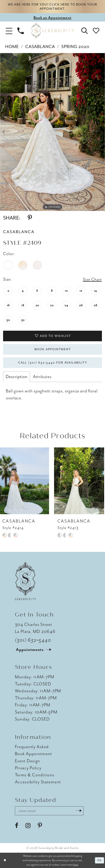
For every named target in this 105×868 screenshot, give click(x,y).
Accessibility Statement (38, 782)
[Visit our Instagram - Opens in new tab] (28, 826)
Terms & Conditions (35, 775)
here (76, 865)
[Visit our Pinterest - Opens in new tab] (40, 826)
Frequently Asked (32, 747)
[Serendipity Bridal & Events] (53, 31)
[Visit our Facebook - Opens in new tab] (17, 826)
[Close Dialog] (5, 860)
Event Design (28, 761)
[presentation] (25, 481)
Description (16, 377)
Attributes (42, 377)
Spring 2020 (75, 47)
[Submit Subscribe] (79, 811)
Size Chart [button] (92, 279)
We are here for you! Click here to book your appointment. (52, 7)
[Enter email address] (49, 811)
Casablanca (40, 47)
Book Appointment (53, 349)
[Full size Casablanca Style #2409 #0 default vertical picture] (52, 132)
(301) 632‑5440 (33, 640)
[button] (9, 31)
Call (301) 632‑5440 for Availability (53, 363)
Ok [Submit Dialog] (100, 860)
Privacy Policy (28, 768)
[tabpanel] (52, 132)
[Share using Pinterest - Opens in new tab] (30, 218)
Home (12, 47)
